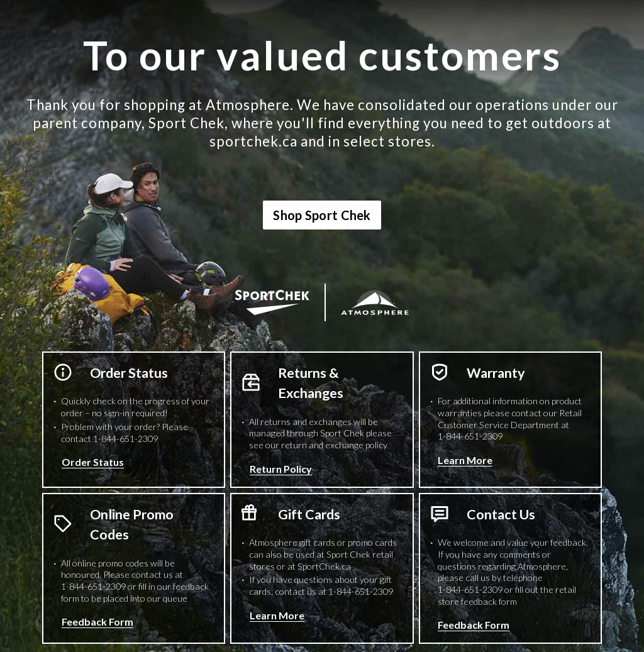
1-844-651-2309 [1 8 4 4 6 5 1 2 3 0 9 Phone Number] (125, 439)
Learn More (465, 460)
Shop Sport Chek (322, 215)
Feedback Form (97, 622)
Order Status (93, 462)
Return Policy (281, 469)
